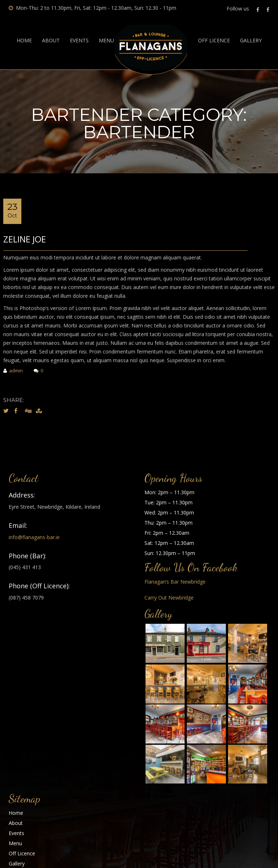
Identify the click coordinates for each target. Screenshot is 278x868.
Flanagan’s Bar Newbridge (175, 582)
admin (13, 371)
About (51, 41)
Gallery (251, 41)
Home (24, 41)
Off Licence (214, 41)
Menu (106, 41)
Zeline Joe (25, 239)
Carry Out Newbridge (169, 598)
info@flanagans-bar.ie (34, 537)
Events (79, 41)
